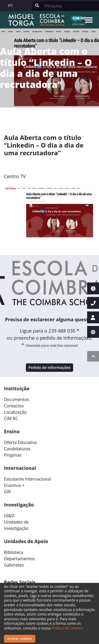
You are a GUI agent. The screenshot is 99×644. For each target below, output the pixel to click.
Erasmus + (14, 485)
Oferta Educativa (20, 442)
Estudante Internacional (27, 479)
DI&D (9, 516)
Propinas (13, 455)
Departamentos (19, 559)
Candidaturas (17, 449)
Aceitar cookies (20, 638)
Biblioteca (14, 552)
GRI (7, 492)
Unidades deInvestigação (16, 525)
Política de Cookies (67, 628)
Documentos (16, 399)
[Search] (70, 6)
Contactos (14, 406)
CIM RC (11, 418)
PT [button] (11, 6)
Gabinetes (14, 565)
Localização (15, 412)
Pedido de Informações (50, 367)
